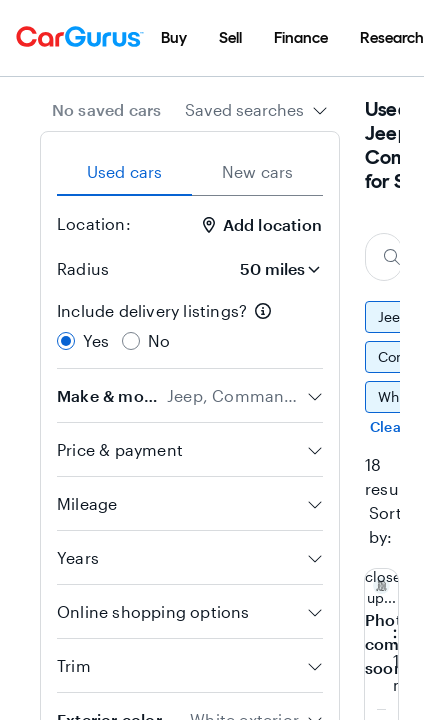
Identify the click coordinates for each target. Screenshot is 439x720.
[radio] (66, 341)
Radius (83, 268)
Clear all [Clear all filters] (398, 426)
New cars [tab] (258, 171)
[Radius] (274, 269)
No (159, 340)
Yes (96, 340)
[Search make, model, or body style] (384, 257)
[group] (382, 367)
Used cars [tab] (125, 171)
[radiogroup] (190, 326)
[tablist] (190, 172)
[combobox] (256, 110)
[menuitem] (174, 38)
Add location (262, 224)
